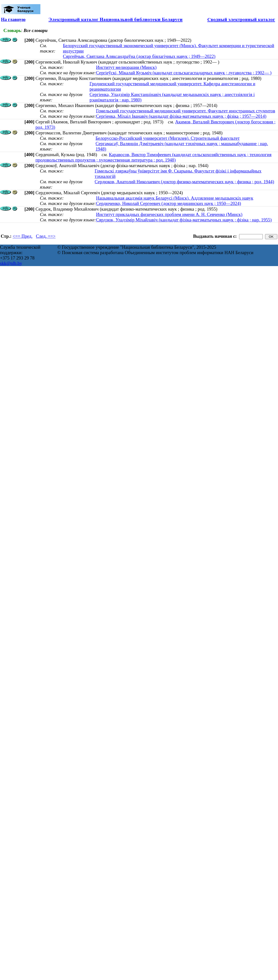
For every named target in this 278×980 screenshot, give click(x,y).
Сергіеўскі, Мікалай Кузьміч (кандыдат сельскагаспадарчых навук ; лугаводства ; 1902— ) (184, 73)
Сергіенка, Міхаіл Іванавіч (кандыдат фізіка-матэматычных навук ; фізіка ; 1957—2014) (181, 116)
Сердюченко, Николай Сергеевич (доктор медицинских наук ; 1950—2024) (168, 203)
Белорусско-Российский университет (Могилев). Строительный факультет (168, 138)
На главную (13, 19)
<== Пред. (23, 236)
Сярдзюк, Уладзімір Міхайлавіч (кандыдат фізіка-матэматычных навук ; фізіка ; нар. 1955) (184, 220)
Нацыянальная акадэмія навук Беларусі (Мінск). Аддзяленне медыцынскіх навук (174, 198)
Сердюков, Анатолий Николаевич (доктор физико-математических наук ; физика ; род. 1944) (184, 182)
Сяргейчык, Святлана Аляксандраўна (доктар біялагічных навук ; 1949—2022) (139, 56)
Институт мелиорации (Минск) (126, 67)
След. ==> (46, 236)
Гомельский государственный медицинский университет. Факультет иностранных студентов (185, 111)
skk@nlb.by (11, 263)
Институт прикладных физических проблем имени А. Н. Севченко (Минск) (169, 214)
